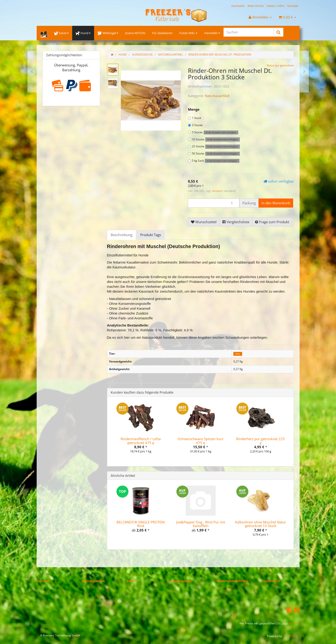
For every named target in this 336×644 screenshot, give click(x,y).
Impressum (271, 581)
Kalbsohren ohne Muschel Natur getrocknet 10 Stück (260, 524)
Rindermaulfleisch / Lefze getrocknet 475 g (141, 441)
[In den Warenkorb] (276, 203)
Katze (61, 33)
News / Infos (276, 6)
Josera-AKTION (135, 33)
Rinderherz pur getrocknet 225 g (260, 441)
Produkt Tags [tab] (151, 235)
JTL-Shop (289, 636)
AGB (130, 581)
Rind (238, 354)
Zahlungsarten (93, 581)
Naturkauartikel (217, 96)
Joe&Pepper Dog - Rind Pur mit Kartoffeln (201, 524)
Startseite (238, 6)
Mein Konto (256, 6)
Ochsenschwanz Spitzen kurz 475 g (201, 441)
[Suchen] (249, 32)
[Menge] (214, 203)
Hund (83, 33)
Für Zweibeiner (162, 33)
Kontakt (293, 6)
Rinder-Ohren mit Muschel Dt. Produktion (220, 55)
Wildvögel (108, 33)
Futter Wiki (188, 33)
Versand (217, 191)
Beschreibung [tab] (122, 235)
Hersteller (212, 33)
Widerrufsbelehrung (232, 581)
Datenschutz (181, 581)
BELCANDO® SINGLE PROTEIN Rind (141, 524)
